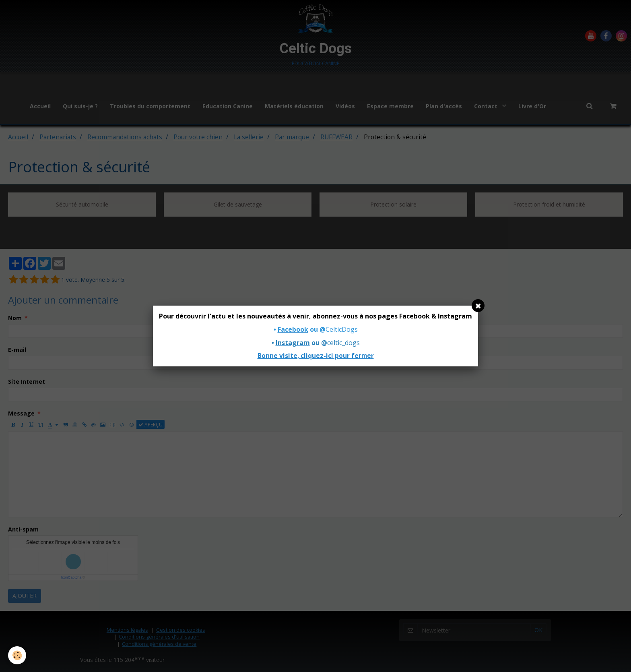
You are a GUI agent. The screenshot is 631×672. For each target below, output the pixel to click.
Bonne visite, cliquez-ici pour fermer (316, 356)
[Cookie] (17, 655)
